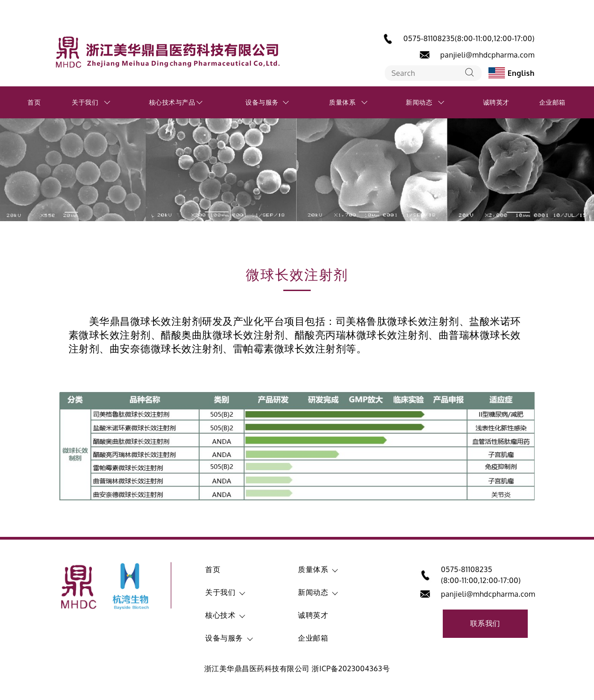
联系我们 (485, 623)
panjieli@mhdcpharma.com (488, 55)
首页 (34, 102)
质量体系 (342, 102)
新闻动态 (419, 102)
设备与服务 (262, 102)
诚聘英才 (496, 102)
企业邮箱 (552, 102)
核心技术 (220, 615)
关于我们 (85, 102)
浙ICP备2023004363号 (351, 668)
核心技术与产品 (172, 102)
